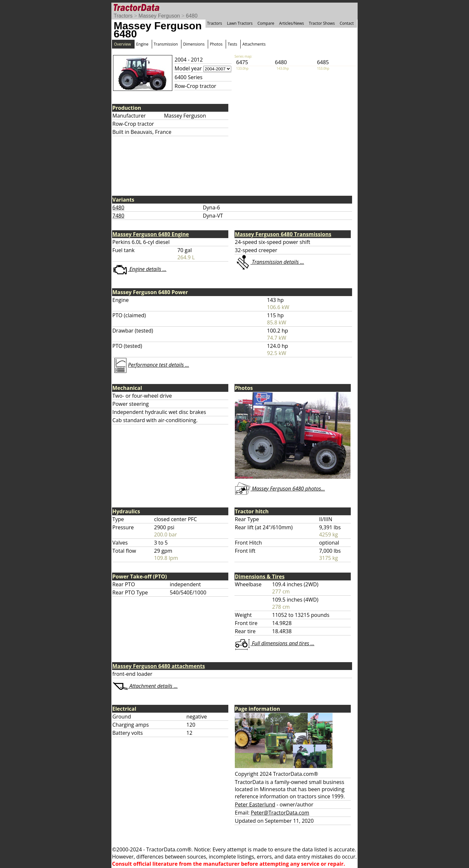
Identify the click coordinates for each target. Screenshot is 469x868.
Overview (122, 44)
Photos (216, 44)
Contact (347, 23)
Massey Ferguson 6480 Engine (151, 234)
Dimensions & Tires (260, 576)
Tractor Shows (322, 23)
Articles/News (291, 23)
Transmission (166, 44)
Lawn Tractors (240, 23)
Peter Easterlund (255, 804)
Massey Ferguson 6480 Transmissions (283, 234)
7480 (118, 216)
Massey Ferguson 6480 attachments (159, 666)
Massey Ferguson (159, 16)
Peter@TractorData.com (280, 813)
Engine (142, 44)
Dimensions (194, 44)
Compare (266, 23)
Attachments (254, 44)
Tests (232, 44)
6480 (192, 16)
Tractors (123, 16)
